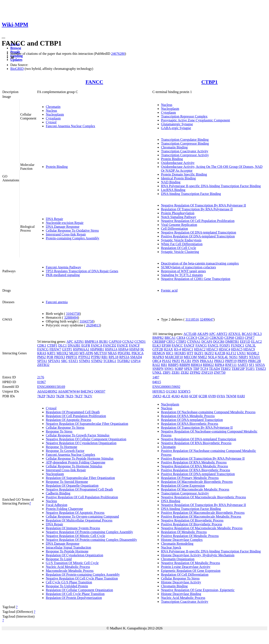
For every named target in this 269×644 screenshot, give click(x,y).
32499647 (207, 319)
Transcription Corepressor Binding (185, 143)
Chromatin (53, 107)
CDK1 (42, 345)
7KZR (60, 396)
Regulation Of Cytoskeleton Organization (75, 555)
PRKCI (219, 361)
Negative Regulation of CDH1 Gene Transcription (196, 279)
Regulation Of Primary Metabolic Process (190, 478)
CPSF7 (250, 338)
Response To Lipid (59, 559)
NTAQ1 (254, 357)
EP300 (166, 345)
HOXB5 (180, 353)
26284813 (93, 325)
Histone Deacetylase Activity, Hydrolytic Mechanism (198, 555)
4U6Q (176, 396)
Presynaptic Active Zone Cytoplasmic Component (196, 120)
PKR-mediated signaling (63, 275)
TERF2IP (238, 369)
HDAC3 (212, 349)
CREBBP (159, 342)
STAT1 (73, 361)
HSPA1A (111, 349)
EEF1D (245, 342)
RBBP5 (173, 365)
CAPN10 (115, 342)
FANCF (134, 345)
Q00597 (100, 391)
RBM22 (208, 365)
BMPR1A (91, 342)
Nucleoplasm (55, 114)
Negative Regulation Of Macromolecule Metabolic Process (202, 528)
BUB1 (104, 342)
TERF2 (226, 369)
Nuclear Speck (171, 547)
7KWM (231, 396)
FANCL (213, 345)
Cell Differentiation (174, 229)
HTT (190, 353)
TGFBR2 (123, 361)
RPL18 (113, 357)
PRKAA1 (207, 361)
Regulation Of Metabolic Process (184, 532)
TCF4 (204, 369)
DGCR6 (219, 342)
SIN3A (260, 365)
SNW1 (169, 369)
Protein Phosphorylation (178, 213)
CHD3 (239, 338)
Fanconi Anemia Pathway (63, 267)
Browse (16, 48)
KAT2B (220, 353)
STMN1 (85, 361)
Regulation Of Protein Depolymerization (74, 598)
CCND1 (140, 342)
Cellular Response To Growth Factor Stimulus (78, 435)
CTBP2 (181, 342)
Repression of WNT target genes (184, 271)
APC (70, 342)
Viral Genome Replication (179, 225)
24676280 (118, 54)
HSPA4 (123, 349)
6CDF (193, 396)
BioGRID (17, 69)
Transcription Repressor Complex (184, 116)
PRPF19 (231, 361)
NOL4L (223, 357)
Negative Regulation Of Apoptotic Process (75, 513)
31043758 (73, 314)
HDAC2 (200, 349)
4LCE (166, 396)
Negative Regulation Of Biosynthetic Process (192, 520)
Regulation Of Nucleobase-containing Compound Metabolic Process (208, 412)
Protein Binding (57, 167)
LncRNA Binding (173, 190)
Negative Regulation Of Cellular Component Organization (86, 439)
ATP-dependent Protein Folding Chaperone (76, 462)
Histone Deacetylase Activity (181, 582)
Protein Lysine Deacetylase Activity (186, 567)
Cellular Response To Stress (65, 428)
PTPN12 (84, 357)
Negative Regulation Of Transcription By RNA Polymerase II (204, 205)
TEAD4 (214, 369)
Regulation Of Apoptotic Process (68, 420)
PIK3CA (138, 353)
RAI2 (156, 365)
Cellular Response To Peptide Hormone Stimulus (80, 458)
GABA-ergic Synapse (176, 128)
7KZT (79, 396)
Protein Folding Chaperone (64, 509)
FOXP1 (225, 345)
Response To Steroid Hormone (67, 482)
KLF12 (231, 353)
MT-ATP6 (86, 353)
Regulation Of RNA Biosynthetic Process (190, 424)
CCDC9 (192, 338)
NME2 (202, 357)
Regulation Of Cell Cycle (179, 248)
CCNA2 (128, 342)
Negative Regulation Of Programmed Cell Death (79, 489)
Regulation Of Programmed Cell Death (73, 412)
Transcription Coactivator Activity (185, 151)
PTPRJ (96, 357)
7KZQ (51, 396)
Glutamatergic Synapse (177, 124)
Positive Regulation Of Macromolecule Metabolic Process (201, 516)
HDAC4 (224, 349)
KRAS (42, 353)
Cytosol (51, 122)
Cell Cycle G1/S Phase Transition (69, 582)
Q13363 (171, 391)
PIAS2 (167, 361)
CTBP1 (209, 82)
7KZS (69, 396)
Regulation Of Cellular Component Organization (79, 590)
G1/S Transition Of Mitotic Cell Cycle (72, 563)
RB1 (105, 357)
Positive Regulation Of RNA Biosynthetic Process (196, 470)
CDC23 (203, 338)
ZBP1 (167, 372)
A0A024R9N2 (47, 391)
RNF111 (231, 365)
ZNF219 (207, 372)
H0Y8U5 (159, 391)
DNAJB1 (74, 345)
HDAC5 (237, 349)
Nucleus (51, 111)
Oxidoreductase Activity (178, 163)
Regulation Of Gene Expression (183, 486)
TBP (196, 369)
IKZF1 (199, 353)
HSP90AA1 (81, 349)
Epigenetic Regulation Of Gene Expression (191, 571)
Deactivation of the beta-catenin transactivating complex (200, 263)
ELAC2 (257, 342)
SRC (64, 361)
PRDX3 (60, 357)
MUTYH (101, 353)
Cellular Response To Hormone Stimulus (74, 466)
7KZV (88, 396)
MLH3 (74, 353)
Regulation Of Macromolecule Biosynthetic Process (197, 482)
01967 (42, 382)
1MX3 (157, 396)
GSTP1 (67, 349)
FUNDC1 (238, 345)
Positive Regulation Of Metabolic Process (190, 536)
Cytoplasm (53, 118)
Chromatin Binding (174, 147)
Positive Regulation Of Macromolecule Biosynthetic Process (203, 513)
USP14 (136, 361)
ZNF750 (220, 372)
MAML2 (253, 353)
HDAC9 (249, 349)
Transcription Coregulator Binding (185, 140)
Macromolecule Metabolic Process (70, 571)
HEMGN (159, 353)
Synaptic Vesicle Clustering (180, 252)
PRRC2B (255, 361)
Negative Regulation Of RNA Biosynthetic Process (196, 443)
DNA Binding (171, 501)
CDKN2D (216, 338)
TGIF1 (250, 369)
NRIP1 (243, 357)
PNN (196, 361)
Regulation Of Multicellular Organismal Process (79, 520)
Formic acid (169, 290)
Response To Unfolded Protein (67, 586)
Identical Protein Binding (178, 178)
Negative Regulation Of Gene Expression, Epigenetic (198, 590)
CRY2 (171, 342)
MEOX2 (62, 353)
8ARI (241, 396)
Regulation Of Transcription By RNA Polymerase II (197, 209)
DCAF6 (207, 342)
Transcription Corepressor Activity (185, 155)
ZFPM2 (195, 372)
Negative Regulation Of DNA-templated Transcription (199, 232)
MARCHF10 (174, 357)
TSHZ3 (261, 369)
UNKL (157, 372)
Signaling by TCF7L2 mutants (182, 275)
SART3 (243, 365)
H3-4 (177, 349)
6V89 (212, 396)
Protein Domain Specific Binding (184, 174)
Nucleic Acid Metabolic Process (68, 567)
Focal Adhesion (57, 505)
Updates (16, 60)
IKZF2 (209, 353)
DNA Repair (54, 219)
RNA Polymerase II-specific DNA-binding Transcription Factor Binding (211, 186)
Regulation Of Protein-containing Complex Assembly (83, 574)
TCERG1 (110, 361)
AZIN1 (79, 342)
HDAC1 (187, 349)
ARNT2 (222, 334)
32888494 (71, 317)
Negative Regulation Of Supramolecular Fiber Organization (87, 424)
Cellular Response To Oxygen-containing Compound (82, 516)
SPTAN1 (54, 361)
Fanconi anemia (57, 302)
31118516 (192, 319)
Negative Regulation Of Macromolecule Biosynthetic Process (204, 497)
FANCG (43, 349)
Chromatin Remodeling (177, 544)
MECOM (190, 357)
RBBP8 (185, 365)
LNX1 (241, 353)
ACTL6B (190, 334)
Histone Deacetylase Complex (182, 540)
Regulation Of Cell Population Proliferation (76, 416)
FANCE (122, 345)
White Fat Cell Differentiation (182, 244)
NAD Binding (171, 182)
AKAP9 (203, 334)
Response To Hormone (61, 447)
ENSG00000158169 (51, 387)
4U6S (184, 396)
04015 (157, 382)
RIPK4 (220, 365)
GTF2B (158, 349)
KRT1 (51, 353)
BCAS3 (247, 334)
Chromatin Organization (178, 559)
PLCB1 (186, 361)
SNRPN (158, 369)
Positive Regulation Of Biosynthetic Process (192, 524)
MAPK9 (158, 357)
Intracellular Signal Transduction (68, 547)
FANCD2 (110, 345)
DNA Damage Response (63, 227)
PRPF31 (72, 357)
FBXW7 (55, 349)
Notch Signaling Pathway (179, 217)
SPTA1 (42, 361)
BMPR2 (158, 338)
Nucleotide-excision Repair (65, 223)
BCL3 (257, 334)
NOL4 (212, 357)
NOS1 (233, 357)
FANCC (94, 82)
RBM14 (196, 365)
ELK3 (157, 345)
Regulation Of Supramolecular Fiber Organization (80, 478)
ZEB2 (185, 372)
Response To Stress (59, 431)
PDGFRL (124, 353)
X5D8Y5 (184, 391)
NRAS (112, 353)
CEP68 (229, 338)
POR (50, 357)
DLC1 (63, 345)
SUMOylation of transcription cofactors (189, 267)
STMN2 (97, 361)
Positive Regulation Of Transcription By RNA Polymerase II (203, 458)
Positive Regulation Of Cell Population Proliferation (82, 497)
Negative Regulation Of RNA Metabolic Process (195, 466)
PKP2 (176, 361)
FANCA (97, 345)
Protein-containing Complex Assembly (73, 238)
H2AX (168, 349)
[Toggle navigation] (3, 38)
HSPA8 (134, 349)
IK (142, 349)
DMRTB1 (232, 342)
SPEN (188, 369)
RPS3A (124, 357)
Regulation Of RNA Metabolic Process (188, 416)
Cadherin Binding (58, 493)
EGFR (86, 345)
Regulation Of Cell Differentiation (185, 574)
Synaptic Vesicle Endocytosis (181, 240)
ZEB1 (176, 372)
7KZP (41, 396)
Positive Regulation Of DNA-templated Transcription (198, 236)
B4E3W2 (87, 391)
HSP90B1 (97, 349)
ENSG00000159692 (166, 387)
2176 (41, 377)
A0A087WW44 (69, 391)
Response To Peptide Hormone (67, 551)
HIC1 (170, 353)
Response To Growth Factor (65, 451)
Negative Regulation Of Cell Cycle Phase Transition (82, 578)
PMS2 (42, 357)
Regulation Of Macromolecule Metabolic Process (195, 489)
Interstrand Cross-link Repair (66, 234)
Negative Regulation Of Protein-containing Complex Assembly (89, 532)
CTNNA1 (194, 342)
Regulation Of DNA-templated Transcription (192, 420)
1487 (156, 377)
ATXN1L (234, 334)
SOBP (179, 369)
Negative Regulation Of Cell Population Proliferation (198, 221)
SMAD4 (136, 357)
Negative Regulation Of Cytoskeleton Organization (81, 443)
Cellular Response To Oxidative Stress (72, 230)
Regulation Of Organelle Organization (72, 486)
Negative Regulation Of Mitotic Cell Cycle (75, 536)
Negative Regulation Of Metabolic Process (191, 563)
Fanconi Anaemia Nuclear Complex (71, 126)
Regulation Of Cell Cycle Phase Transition (75, 594)
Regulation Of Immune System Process (73, 528)
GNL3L (251, 345)
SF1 (252, 365)
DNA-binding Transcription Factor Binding (191, 194)
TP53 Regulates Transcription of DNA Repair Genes (82, 271)
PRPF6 (242, 361)
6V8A (221, 396)
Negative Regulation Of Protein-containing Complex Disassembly (91, 540)
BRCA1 (170, 338)
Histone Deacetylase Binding (181, 594)
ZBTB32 (43, 365)
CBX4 (181, 338)
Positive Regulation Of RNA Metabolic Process (194, 462)
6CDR (203, 396)
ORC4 (157, 361)
